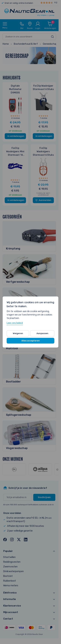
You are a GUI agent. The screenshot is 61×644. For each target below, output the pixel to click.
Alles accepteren (31, 341)
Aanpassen (42, 333)
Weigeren (18, 333)
